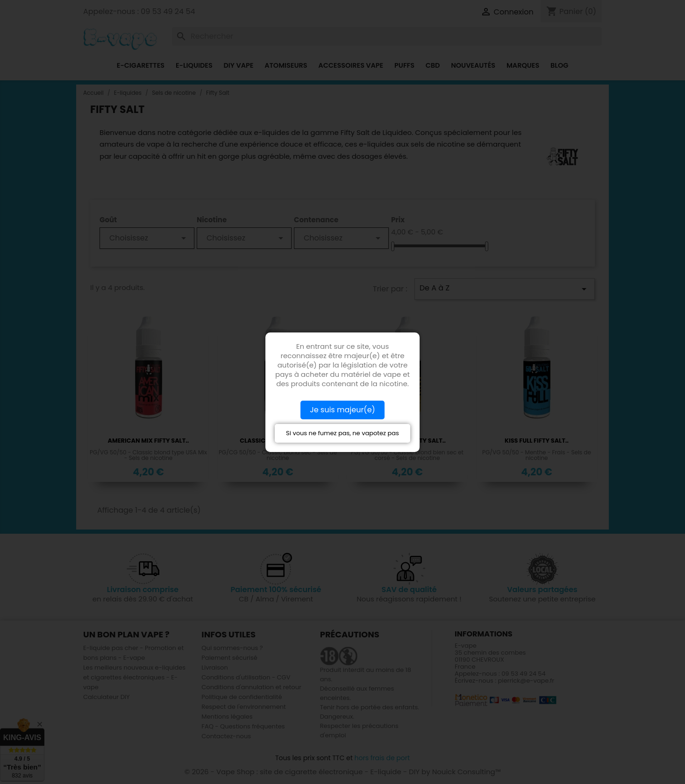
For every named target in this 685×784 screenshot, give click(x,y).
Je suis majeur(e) (342, 410)
